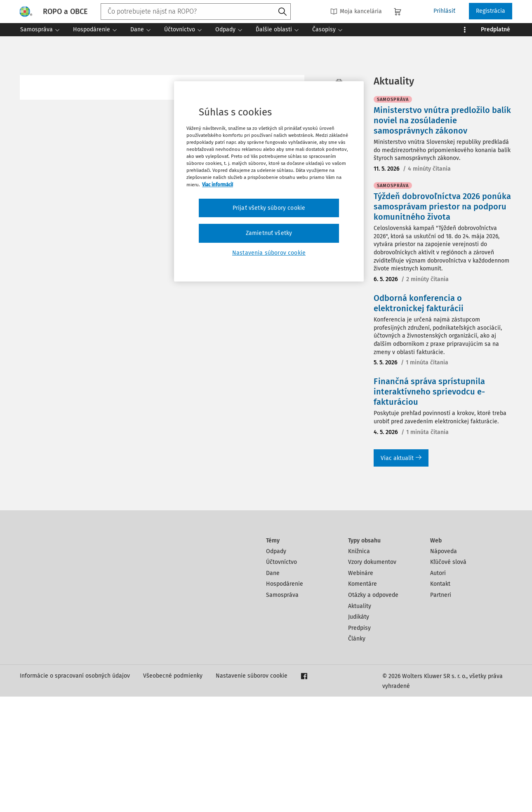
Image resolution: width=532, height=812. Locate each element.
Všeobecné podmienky (173, 791)
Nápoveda (444, 667)
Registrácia (491, 11)
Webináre (361, 689)
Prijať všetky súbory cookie (269, 208)
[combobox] (196, 12)
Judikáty (359, 732)
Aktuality (360, 722)
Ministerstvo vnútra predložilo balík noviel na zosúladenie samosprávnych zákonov (442, 236)
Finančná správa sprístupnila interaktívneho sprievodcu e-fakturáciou (429, 507)
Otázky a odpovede (373, 710)
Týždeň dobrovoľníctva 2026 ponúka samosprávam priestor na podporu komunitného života (442, 322)
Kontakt (440, 699)
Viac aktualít (401, 574)
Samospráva (282, 710)
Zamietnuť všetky (269, 233)
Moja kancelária (356, 11)
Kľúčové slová (448, 677)
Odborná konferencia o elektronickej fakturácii (419, 419)
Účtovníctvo (281, 677)
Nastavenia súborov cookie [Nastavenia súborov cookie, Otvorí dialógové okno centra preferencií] (269, 253)
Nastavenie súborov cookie (252, 791)
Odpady (276, 667)
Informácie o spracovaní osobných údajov (75, 791)
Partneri (441, 710)
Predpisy (359, 743)
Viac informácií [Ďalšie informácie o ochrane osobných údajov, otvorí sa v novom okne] (218, 185)
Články (357, 754)
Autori (438, 689)
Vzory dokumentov (372, 677)
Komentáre (363, 699)
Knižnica (359, 667)
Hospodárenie (285, 699)
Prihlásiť (444, 11)
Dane (273, 689)
